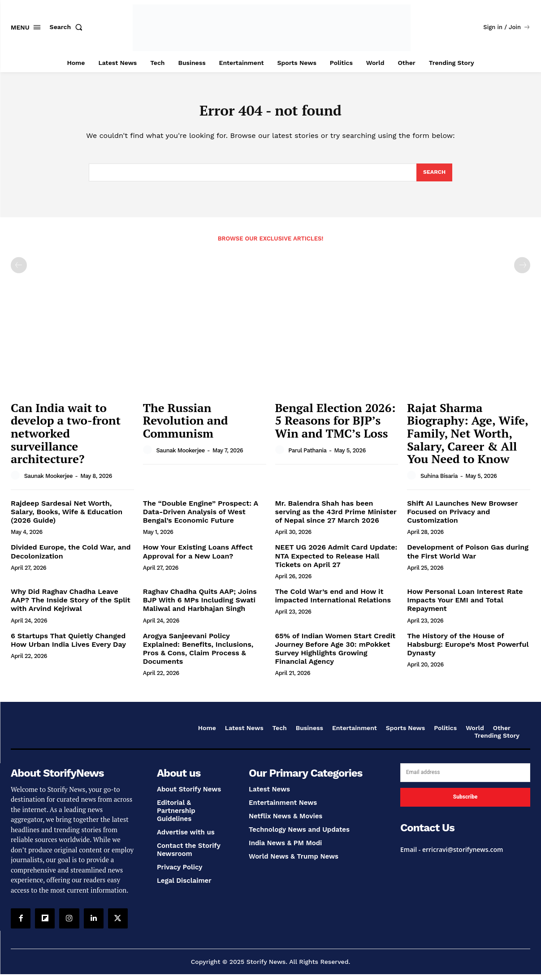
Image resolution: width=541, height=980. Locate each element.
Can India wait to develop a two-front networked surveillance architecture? (66, 439)
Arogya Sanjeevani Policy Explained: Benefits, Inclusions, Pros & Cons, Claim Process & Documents (198, 655)
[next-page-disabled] (522, 271)
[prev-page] (19, 271)
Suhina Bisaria (439, 482)
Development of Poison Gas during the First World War (468, 557)
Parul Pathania (307, 456)
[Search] (434, 177)
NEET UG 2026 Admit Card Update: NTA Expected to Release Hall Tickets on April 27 (336, 561)
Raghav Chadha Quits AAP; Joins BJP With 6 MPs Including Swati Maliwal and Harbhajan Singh (200, 606)
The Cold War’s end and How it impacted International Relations (333, 602)
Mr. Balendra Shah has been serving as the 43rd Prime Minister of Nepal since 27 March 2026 (336, 518)
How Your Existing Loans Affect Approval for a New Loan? (198, 557)
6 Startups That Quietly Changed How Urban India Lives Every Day (68, 646)
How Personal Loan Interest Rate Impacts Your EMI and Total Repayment (465, 606)
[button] (68, 27)
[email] (465, 778)
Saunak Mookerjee (48, 482)
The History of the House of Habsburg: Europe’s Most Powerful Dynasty (468, 650)
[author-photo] (17, 481)
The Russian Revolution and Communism (186, 426)
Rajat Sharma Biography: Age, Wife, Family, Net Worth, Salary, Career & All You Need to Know (468, 439)
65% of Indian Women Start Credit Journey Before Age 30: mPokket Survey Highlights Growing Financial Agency (335, 655)
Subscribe (465, 803)
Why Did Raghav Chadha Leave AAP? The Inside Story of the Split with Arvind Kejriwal (71, 606)
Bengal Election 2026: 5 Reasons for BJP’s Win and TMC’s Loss (335, 426)
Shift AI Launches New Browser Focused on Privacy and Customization (462, 518)
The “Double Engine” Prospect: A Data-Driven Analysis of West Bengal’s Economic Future (201, 518)
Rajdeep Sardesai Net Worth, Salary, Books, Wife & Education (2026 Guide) (67, 518)
